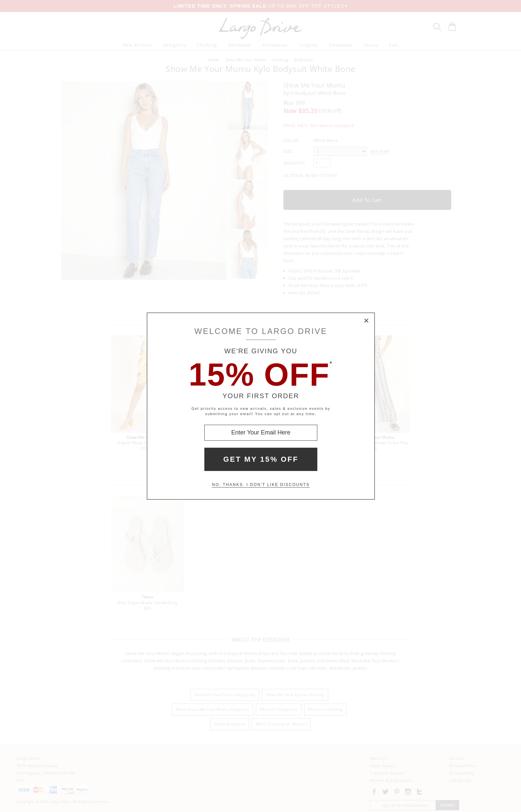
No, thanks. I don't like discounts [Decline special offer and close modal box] (261, 485)
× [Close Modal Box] (366, 321)
